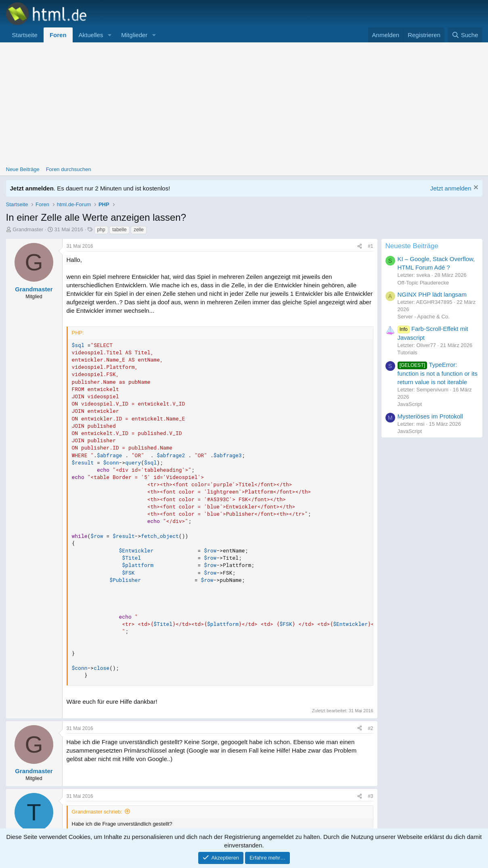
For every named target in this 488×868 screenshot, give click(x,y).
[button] (109, 35)
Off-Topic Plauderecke (423, 283)
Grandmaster (28, 229)
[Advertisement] (244, 103)
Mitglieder (134, 35)
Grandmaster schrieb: (97, 812)
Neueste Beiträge (412, 246)
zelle (139, 230)
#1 (370, 246)
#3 (370, 796)
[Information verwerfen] (475, 188)
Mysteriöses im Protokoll (430, 416)
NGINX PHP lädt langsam (432, 294)
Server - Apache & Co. (424, 317)
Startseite (25, 35)
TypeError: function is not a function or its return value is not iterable (438, 373)
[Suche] (465, 35)
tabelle (119, 230)
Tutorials (407, 352)
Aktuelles (91, 35)
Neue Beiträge (23, 169)
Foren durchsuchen (69, 169)
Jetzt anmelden (451, 188)
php (101, 230)
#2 (370, 728)
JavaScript (410, 404)
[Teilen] (360, 246)
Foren (58, 35)
